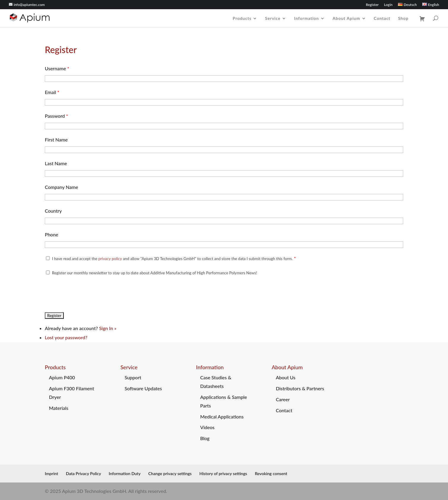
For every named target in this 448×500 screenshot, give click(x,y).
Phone (51, 234)
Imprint (51, 473)
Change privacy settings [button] (170, 473)
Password (56, 116)
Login (388, 5)
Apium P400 (62, 377)
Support (133, 377)
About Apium (346, 19)
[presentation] (90, 294)
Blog (205, 438)
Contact (382, 19)
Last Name (56, 163)
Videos (207, 427)
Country (53, 211)
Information (306, 19)
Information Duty (125, 473)
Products (242, 19)
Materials (59, 408)
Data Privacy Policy (84, 473)
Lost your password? (66, 337)
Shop (403, 19)
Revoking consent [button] (271, 473)
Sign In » (108, 328)
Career (283, 399)
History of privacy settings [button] (223, 473)
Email (52, 92)
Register (372, 5)
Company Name (61, 187)
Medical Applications (222, 417)
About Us (286, 377)
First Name (56, 140)
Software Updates (143, 388)
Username (57, 68)
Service (273, 19)
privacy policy (110, 259)
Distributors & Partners (300, 388)
